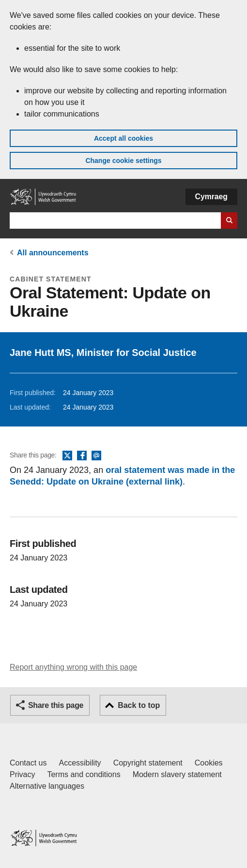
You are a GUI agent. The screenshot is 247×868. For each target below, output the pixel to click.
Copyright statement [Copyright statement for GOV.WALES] (148, 763)
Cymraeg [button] (211, 197)
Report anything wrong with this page (73, 667)
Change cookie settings (123, 161)
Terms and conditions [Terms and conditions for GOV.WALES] (84, 774)
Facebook (82, 456)
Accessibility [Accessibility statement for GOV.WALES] (80, 763)
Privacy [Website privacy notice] (22, 774)
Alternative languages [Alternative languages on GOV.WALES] (47, 786)
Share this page (56, 705)
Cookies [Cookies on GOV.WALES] (209, 763)
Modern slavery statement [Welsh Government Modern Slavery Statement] (177, 774)
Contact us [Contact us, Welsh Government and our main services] (28, 763)
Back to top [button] (139, 705)
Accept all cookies (123, 138)
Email (96, 456)
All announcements (53, 253)
